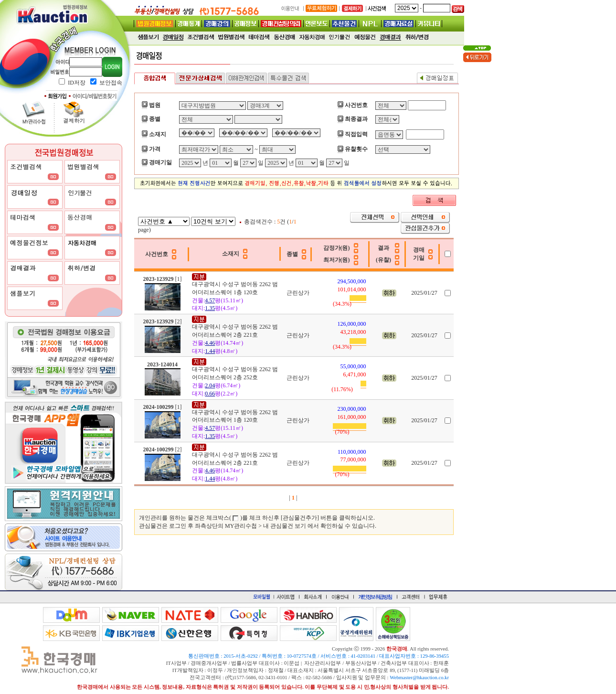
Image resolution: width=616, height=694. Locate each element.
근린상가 (298, 293)
